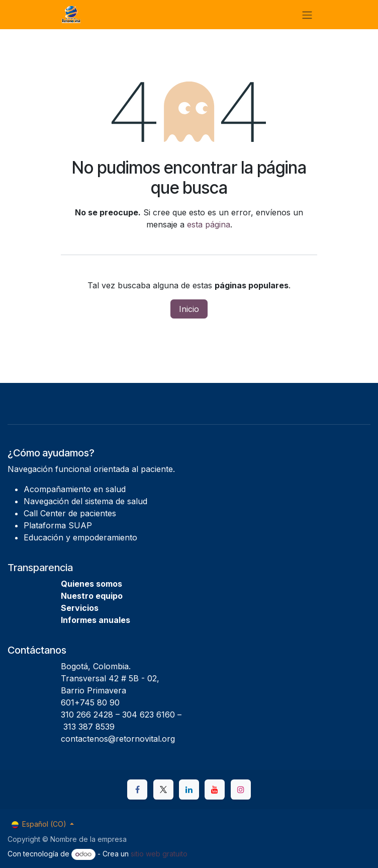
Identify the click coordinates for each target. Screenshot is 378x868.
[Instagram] (241, 790)
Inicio (189, 309)
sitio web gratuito (159, 854)
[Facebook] (137, 790)
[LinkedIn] (189, 790)
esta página (209, 224)
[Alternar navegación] (307, 15)
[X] (163, 790)
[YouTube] (215, 790)
